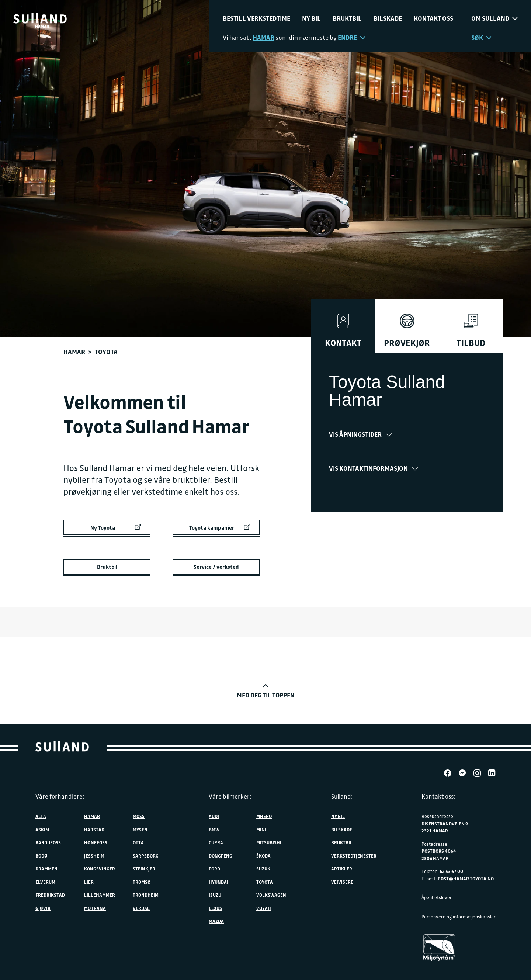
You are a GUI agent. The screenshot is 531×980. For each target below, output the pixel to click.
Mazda (216, 921)
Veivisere (342, 882)
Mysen (140, 830)
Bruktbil (347, 18)
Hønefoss (96, 842)
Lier (89, 882)
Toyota (265, 882)
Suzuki (264, 869)
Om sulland (494, 18)
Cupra (216, 842)
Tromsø (142, 882)
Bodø (41, 856)
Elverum (45, 882)
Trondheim (146, 895)
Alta (41, 816)
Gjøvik (43, 908)
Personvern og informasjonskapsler (459, 917)
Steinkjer (144, 869)
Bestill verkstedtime (256, 18)
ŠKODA (263, 856)
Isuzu (215, 895)
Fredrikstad (50, 895)
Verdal (141, 908)
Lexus (215, 908)
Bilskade (388, 18)
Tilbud (471, 331)
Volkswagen (271, 895)
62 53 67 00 (451, 871)
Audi (214, 816)
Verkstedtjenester (354, 856)
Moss (139, 816)
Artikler (342, 869)
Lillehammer (100, 895)
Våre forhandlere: (60, 796)
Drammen (46, 869)
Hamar (74, 352)
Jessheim (94, 856)
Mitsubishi (269, 842)
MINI (261, 830)
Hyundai (218, 882)
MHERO (264, 816)
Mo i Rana (95, 908)
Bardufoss (48, 842)
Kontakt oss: (438, 796)
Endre (352, 37)
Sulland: (342, 796)
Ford (214, 869)
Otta (138, 842)
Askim (42, 830)
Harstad (94, 830)
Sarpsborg (146, 856)
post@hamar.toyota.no (466, 879)
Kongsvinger (100, 869)
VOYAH (264, 908)
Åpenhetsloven (437, 897)
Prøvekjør (407, 331)
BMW (214, 830)
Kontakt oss (433, 18)
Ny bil (311, 18)
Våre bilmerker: (230, 796)
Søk (481, 37)
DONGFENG (221, 856)
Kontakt (343, 331)
